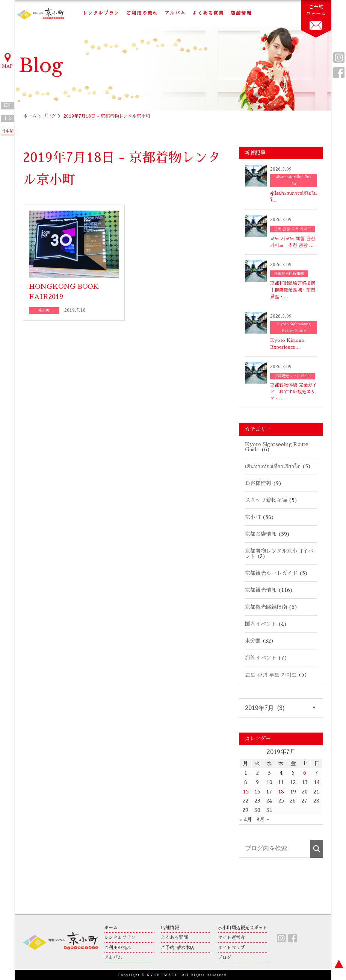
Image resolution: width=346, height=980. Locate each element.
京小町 (253, 517)
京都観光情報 (261, 590)
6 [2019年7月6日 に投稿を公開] (305, 773)
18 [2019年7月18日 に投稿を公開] (281, 792)
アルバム (175, 13)
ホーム (30, 116)
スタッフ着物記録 (266, 500)
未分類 (253, 641)
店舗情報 (241, 13)
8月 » (263, 819)
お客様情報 (258, 483)
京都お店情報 (261, 534)
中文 (8, 118)
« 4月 (246, 819)
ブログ (49, 116)
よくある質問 (208, 13)
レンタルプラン (101, 13)
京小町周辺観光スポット (243, 928)
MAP (8, 60)
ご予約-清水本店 (178, 948)
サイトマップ (231, 948)
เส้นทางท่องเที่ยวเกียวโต (273, 466)
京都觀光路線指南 (266, 607)
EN (7, 105)
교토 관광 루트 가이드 (271, 675)
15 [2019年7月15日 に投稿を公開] (246, 792)
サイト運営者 (231, 938)
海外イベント (261, 658)
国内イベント (261, 624)
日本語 (7, 131)
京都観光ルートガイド (271, 573)
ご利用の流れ (142, 13)
